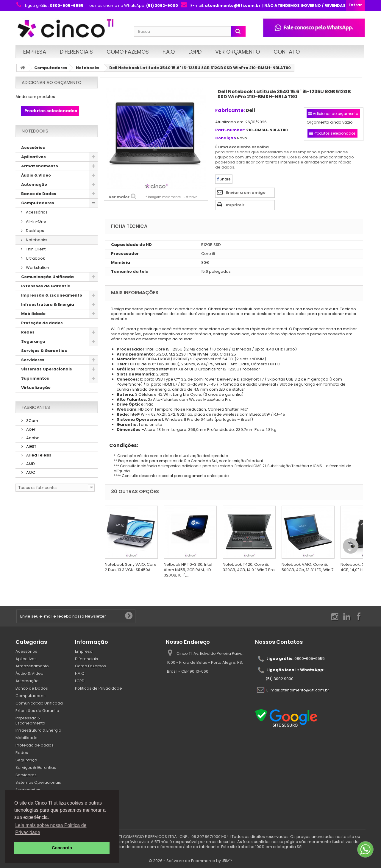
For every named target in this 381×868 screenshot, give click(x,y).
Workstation (37, 268)
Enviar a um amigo (246, 193)
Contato (287, 52)
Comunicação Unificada (47, 277)
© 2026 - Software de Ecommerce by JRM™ (191, 861)
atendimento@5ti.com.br (305, 690)
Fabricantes (36, 407)
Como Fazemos (128, 52)
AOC (30, 472)
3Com (32, 421)
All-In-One (36, 221)
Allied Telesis (38, 455)
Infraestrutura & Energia (48, 304)
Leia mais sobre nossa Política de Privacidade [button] (51, 829)
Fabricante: (230, 110)
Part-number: (230, 130)
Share (224, 179)
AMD (30, 464)
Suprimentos (35, 378)
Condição (226, 138)
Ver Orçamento (238, 52)
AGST (31, 447)
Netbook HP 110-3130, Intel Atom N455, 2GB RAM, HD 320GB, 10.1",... (188, 570)
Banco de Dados (39, 194)
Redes (28, 332)
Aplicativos (33, 157)
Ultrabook (35, 258)
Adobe (32, 438)
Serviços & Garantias (44, 351)
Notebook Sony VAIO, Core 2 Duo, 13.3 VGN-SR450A (131, 567)
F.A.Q (169, 52)
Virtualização (36, 388)
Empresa (35, 52)
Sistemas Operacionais (47, 369)
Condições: (121, 445)
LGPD (195, 52)
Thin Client (35, 249)
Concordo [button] (62, 848)
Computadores (51, 68)
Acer (30, 429)
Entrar (355, 5)
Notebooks (88, 68)
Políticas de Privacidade (99, 688)
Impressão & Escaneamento (52, 295)
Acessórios (33, 148)
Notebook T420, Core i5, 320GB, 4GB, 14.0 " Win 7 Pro (249, 567)
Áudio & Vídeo (36, 175)
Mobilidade (33, 314)
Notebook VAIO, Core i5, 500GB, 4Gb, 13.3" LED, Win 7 (307, 567)
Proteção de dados (42, 323)
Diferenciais (76, 52)
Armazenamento (40, 166)
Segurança (33, 341)
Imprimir (235, 205)
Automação (34, 184)
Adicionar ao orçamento (52, 82)
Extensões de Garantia (46, 286)
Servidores (33, 360)
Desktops (35, 231)
